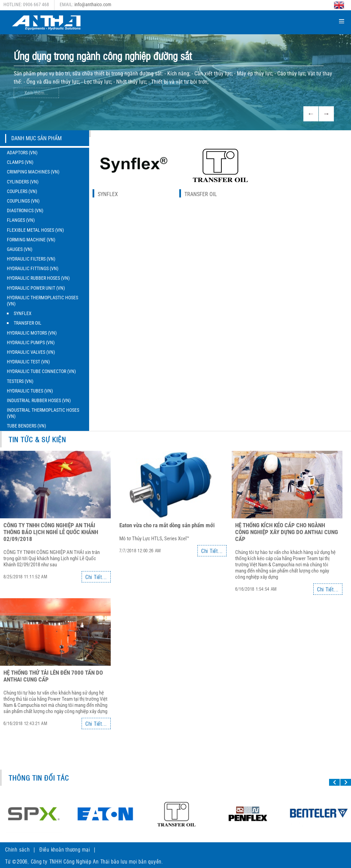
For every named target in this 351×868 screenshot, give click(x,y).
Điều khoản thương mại (65, 849)
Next (326, 114)
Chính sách (17, 849)
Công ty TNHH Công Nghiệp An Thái (70, 861)
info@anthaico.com (93, 4)
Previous (311, 114)
